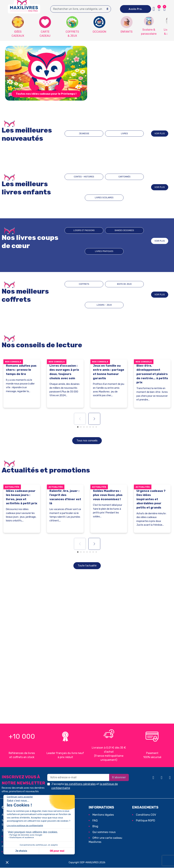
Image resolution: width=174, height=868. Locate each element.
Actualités (12, 487)
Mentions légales (103, 815)
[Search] (107, 9)
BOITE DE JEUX (104, 295)
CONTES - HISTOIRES (82, 187)
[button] (164, 9)
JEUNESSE (92, 133)
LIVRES (116, 133)
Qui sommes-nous (104, 832)
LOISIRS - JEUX (128, 295)
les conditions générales (80, 784)
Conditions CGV (146, 815)
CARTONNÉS (104, 187)
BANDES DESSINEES (106, 241)
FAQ (95, 821)
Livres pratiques (130, 241)
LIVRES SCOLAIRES (130, 187)
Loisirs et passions (82, 241)
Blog (95, 827)
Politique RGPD (146, 821)
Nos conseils (13, 362)
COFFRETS (80, 295)
